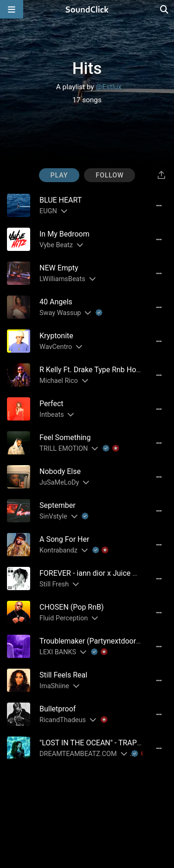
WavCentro (56, 347)
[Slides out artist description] (64, 211)
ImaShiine (54, 686)
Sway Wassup (60, 313)
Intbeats (52, 415)
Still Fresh (54, 584)
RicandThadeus (63, 720)
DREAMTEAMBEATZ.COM (78, 754)
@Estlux (108, 87)
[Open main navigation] (12, 9)
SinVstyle (53, 516)
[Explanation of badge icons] (99, 313)
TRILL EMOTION (64, 449)
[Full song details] (159, 205)
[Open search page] (165, 9)
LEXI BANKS (58, 652)
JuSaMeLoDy (59, 483)
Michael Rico (59, 381)
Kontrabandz (58, 550)
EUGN (48, 211)
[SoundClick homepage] (87, 9)
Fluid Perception (64, 618)
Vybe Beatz (56, 245)
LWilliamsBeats (62, 279)
